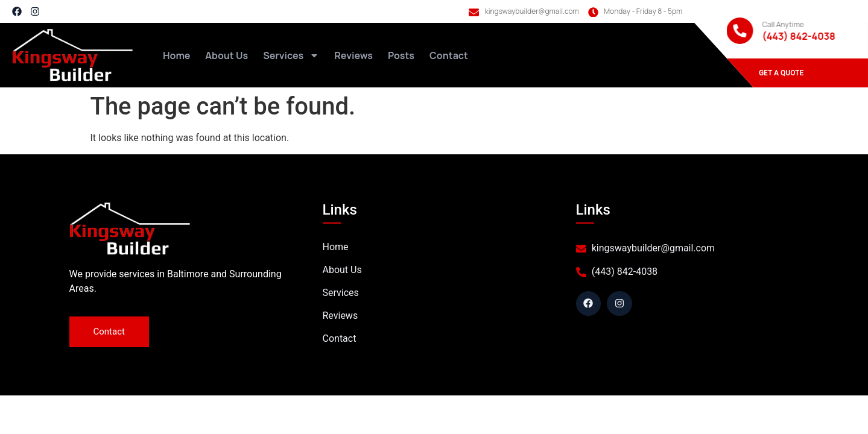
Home (176, 55)
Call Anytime (783, 24)
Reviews (353, 55)
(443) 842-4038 (799, 36)
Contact (449, 55)
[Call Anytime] (740, 31)
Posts (401, 55)
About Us (227, 55)
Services (291, 55)
